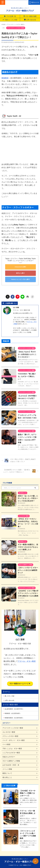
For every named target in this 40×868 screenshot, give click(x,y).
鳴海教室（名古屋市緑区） (13, 713)
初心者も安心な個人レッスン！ (20, 859)
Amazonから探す (21, 267)
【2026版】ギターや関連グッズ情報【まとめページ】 (28, 793)
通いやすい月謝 (9, 696)
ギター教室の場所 (11, 705)
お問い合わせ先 (9, 700)
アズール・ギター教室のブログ (20, 11)
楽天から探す (21, 273)
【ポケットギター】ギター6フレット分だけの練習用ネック (28, 570)
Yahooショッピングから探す (20, 279)
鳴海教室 (5, 78)
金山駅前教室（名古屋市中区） (14, 709)
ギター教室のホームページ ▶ (20, 684)
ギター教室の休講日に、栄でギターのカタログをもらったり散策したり (28, 547)
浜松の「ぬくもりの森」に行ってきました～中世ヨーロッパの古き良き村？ (28, 498)
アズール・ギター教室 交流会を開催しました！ (28, 813)
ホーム (8, 692)
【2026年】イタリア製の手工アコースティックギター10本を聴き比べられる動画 (28, 593)
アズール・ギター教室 (27, 661)
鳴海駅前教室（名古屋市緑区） (14, 718)
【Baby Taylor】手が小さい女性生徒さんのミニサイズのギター (27, 354)
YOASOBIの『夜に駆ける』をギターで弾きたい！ (27, 377)
